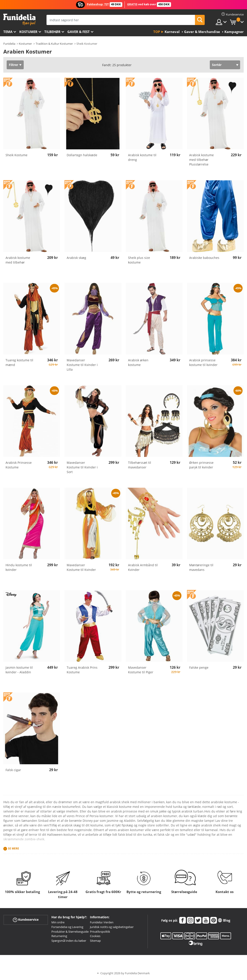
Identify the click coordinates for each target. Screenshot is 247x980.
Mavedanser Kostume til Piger (141, 670)
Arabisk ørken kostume (138, 362)
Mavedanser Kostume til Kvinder (81, 567)
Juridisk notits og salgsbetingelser (112, 927)
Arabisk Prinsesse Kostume (19, 465)
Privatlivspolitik (100, 932)
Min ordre (58, 922)
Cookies (95, 936)
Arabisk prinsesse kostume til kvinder (203, 362)
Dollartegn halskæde (82, 155)
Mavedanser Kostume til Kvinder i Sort (82, 467)
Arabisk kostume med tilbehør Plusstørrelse (201, 160)
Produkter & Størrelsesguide (70, 932)
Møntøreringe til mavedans (201, 567)
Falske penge (199, 667)
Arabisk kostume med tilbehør (18, 260)
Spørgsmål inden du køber (69, 941)
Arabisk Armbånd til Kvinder (143, 567)
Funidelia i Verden (102, 922)
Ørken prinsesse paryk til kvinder (201, 465)
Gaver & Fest (79, 32)
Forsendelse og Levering (67, 927)
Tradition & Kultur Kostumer (54, 44)
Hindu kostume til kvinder (19, 567)
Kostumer (28, 32)
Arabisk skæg (76, 258)
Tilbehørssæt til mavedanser (140, 465)
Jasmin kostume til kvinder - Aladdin (19, 670)
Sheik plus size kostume (139, 260)
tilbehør (52, 32)
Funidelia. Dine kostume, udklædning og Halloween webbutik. (19, 20)
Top (157, 32)
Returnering (59, 936)
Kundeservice (26, 920)
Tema (8, 32)
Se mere (14, 849)
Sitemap (95, 941)
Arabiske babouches (204, 258)
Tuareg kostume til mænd (19, 362)
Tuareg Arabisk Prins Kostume (82, 670)
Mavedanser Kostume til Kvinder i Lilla (82, 365)
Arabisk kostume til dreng (142, 157)
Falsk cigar (13, 770)
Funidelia (9, 44)
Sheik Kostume (17, 155)
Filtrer (14, 65)
